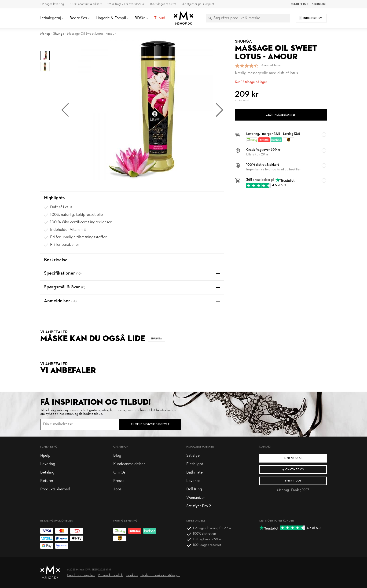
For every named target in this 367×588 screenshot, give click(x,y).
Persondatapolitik (110, 575)
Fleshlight (195, 464)
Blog (117, 456)
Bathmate (195, 472)
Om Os (119, 472)
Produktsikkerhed (55, 489)
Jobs (117, 489)
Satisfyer (194, 456)
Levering (48, 464)
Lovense (193, 481)
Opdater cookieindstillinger (160, 575)
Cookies (132, 575)
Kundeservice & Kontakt (309, 4)
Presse (119, 481)
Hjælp (45, 456)
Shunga (59, 34)
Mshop (45, 34)
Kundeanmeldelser (129, 464)
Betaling (47, 472)
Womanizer (196, 498)
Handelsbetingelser (81, 575)
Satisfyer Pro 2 (199, 506)
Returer (47, 481)
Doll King (194, 489)
